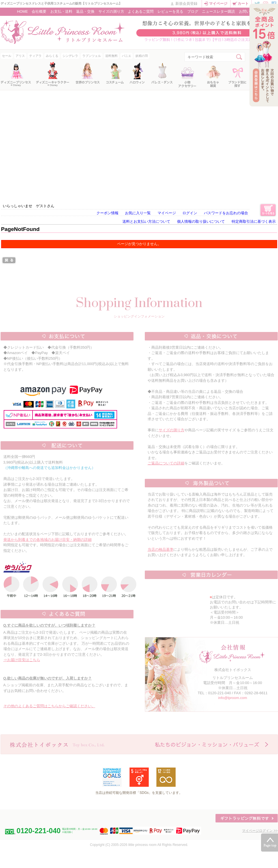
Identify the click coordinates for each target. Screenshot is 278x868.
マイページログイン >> (260, 831)
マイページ (218, 4)
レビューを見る (170, 11)
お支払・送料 (61, 11)
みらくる (52, 56)
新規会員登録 (186, 4)
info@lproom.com (232, 698)
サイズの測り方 (111, 11)
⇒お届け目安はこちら (22, 660)
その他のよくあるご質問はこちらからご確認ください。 (49, 706)
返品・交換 (85, 11)
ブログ (193, 11)
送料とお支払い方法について (146, 221)
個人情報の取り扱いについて (201, 221)
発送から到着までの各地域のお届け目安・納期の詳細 (48, 540)
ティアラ (35, 56)
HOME (22, 11)
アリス (20, 56)
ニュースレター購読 (218, 11)
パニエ (127, 56)
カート (243, 4)
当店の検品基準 (160, 549)
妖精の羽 (142, 56)
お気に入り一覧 (138, 213)
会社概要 (39, 11)
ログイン (190, 213)
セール (7, 56)
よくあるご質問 (141, 11)
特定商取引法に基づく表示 (254, 221)
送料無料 (111, 56)
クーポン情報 (107, 213)
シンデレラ (70, 56)
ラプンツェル (92, 56)
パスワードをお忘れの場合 (226, 213)
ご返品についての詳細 (166, 463)
